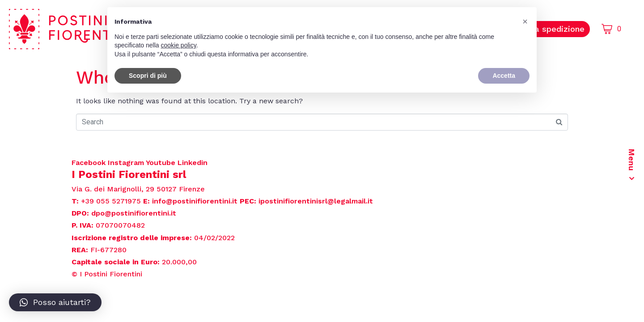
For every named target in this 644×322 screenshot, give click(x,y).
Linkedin (193, 163)
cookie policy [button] (179, 45)
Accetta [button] (504, 76)
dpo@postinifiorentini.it (134, 213)
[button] (55, 302)
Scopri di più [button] (148, 76)
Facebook (90, 163)
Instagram (127, 163)
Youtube (162, 163)
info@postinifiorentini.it (195, 201)
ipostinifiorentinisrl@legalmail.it (316, 201)
